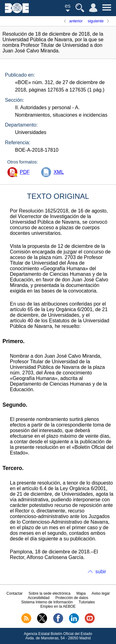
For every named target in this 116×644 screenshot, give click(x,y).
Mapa (81, 593)
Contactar (15, 593)
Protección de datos (72, 598)
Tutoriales (87, 602)
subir (101, 572)
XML (59, 172)
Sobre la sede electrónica (49, 593)
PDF (25, 172)
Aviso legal (101, 593)
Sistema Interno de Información (47, 602)
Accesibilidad (39, 598)
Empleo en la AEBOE (58, 606)
